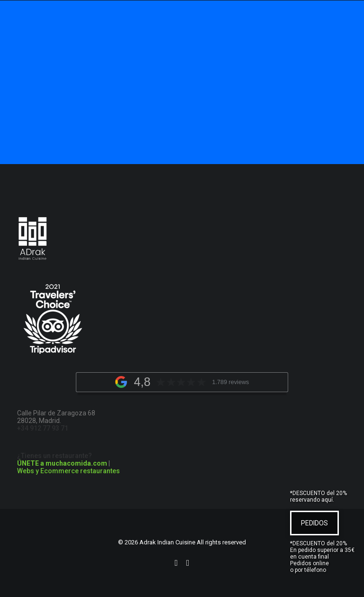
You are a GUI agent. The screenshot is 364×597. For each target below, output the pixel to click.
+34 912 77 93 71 (43, 428)
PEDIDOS (314, 523)
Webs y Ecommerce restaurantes (68, 471)
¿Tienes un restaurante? (62, 459)
